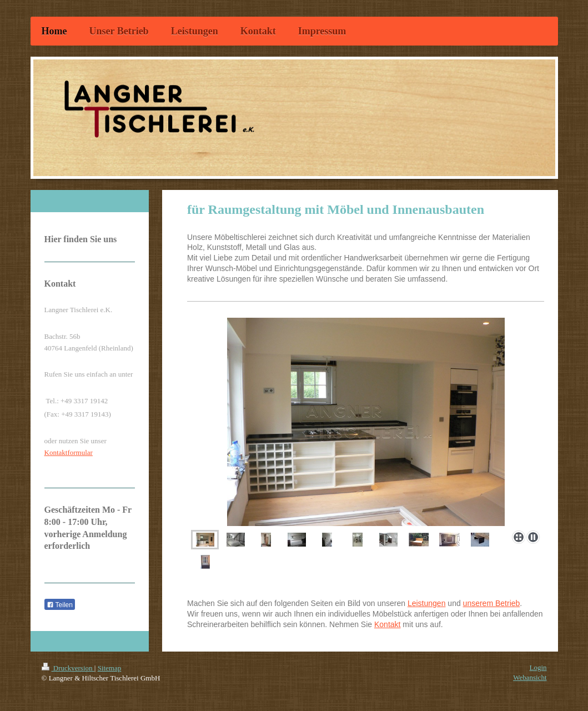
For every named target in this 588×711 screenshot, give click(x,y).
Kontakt (387, 624)
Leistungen (427, 603)
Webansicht (530, 677)
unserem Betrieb (492, 603)
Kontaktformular (69, 452)
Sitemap (110, 668)
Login (538, 667)
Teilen (60, 605)
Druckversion (68, 668)
